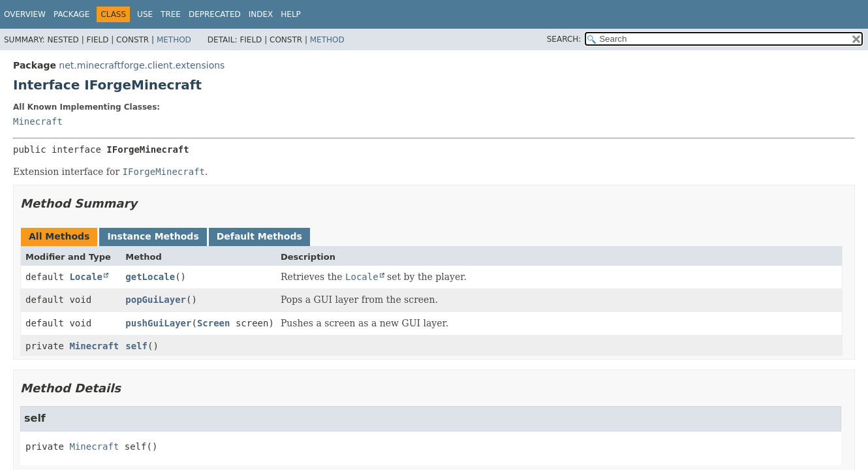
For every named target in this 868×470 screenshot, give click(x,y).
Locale (86, 277)
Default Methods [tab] (259, 236)
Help (291, 14)
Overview (25, 14)
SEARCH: (564, 39)
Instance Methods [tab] (153, 236)
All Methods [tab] (59, 236)
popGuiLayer (156, 300)
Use (145, 14)
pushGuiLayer (158, 323)
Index (261, 14)
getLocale (150, 277)
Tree (171, 14)
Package (71, 14)
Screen (214, 323)
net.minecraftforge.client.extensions (142, 65)
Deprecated (215, 14)
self (136, 346)
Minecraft (38, 121)
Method (174, 40)
